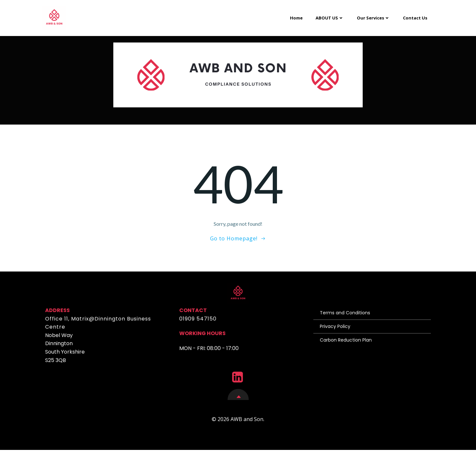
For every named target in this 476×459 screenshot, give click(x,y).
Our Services (373, 17)
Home (296, 17)
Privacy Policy (336, 331)
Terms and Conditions (346, 317)
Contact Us (414, 17)
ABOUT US (329, 17)
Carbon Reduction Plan (347, 344)
